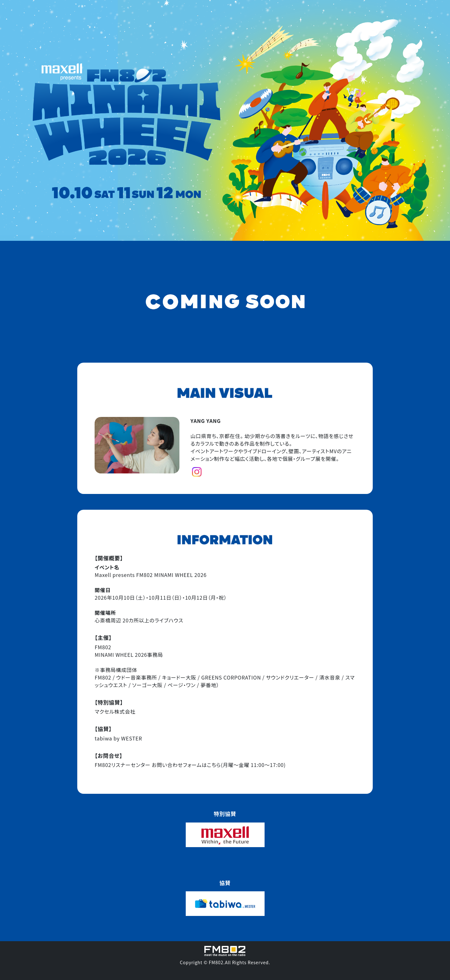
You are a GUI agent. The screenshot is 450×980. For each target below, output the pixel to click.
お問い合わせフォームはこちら (186, 765)
